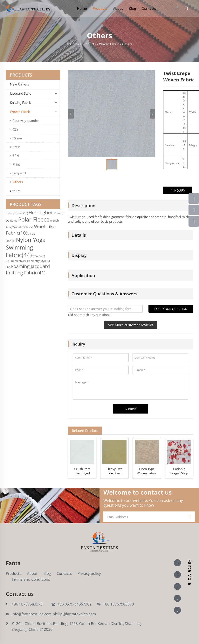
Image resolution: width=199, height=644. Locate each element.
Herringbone (42, 212)
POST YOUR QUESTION (171, 309)
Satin (17, 147)
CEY (16, 129)
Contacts (149, 8)
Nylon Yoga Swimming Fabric (26, 247)
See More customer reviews (131, 325)
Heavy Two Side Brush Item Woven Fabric (114, 471)
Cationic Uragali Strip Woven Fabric (179, 471)
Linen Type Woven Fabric (147, 471)
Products (100, 8)
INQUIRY (166, 191)
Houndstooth (17, 213)
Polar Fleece (34, 219)
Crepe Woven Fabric (173, 116)
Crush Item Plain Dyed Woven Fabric (82, 471)
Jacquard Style (21, 93)
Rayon (17, 138)
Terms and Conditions (31, 579)
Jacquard (19, 173)
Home (82, 8)
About (118, 8)
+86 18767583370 (27, 604)
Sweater (18, 227)
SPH (16, 156)
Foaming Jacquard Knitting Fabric (28, 269)
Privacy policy (89, 573)
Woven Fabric (20, 112)
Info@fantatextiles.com (32, 614)
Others (18, 182)
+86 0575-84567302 (74, 604)
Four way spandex (26, 121)
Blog (132, 8)
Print (16, 164)
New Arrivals (21, 84)
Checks (29, 227)
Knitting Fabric (21, 103)
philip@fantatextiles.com (74, 614)
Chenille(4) (18, 261)
